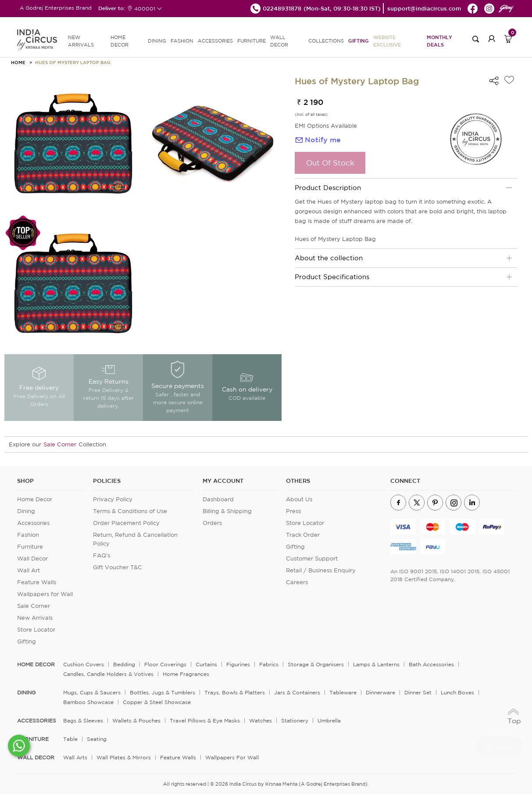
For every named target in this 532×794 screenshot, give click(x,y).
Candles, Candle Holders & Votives (108, 674)
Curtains (206, 664)
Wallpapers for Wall (45, 594)
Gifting (359, 41)
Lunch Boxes (457, 692)
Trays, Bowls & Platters (235, 692)
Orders (212, 523)
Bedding (124, 664)
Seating (97, 739)
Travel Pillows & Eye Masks (205, 720)
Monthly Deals (439, 41)
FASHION (182, 41)
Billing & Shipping (227, 511)
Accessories (33, 523)
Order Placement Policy (126, 523)
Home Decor (35, 499)
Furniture (30, 547)
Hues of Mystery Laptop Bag (73, 62)
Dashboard (218, 499)
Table (70, 739)
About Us (299, 499)
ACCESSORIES (215, 41)
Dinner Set (418, 692)
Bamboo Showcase (88, 702)
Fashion (28, 535)
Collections (326, 41)
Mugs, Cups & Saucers (92, 692)
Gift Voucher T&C (118, 567)
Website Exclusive (387, 41)
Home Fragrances (186, 674)
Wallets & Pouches (136, 720)
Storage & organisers (316, 664)
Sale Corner (60, 444)
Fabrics (269, 664)
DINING (157, 41)
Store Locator (36, 630)
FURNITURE (252, 41)
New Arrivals (35, 618)
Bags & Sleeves (83, 720)
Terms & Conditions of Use (130, 511)
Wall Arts (75, 757)
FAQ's (102, 555)
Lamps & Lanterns (376, 664)
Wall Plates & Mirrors (124, 757)
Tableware (343, 692)
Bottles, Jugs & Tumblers (162, 692)
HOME (18, 62)
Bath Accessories (431, 664)
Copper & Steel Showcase (157, 702)
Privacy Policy (113, 499)
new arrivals (81, 41)
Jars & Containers (297, 692)
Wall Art (29, 570)
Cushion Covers (84, 664)
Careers (297, 582)
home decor (36, 665)
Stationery (295, 720)
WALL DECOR (279, 41)
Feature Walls (37, 582)
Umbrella (329, 720)
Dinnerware (380, 692)
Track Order (303, 535)
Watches (261, 720)
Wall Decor (32, 559)
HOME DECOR (120, 41)
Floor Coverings (165, 664)
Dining (26, 511)
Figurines (238, 664)
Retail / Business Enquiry (321, 570)
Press (293, 511)
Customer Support (312, 559)
